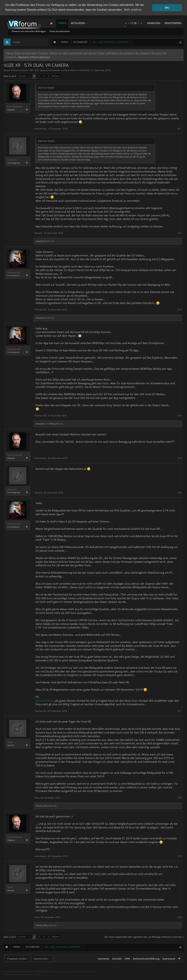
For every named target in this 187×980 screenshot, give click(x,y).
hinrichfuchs (15, 107)
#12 (180, 233)
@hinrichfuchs (44, 701)
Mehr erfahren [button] (133, 10)
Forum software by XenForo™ (32, 978)
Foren (66, 23)
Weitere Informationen (34, 57)
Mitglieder (81, 23)
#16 (180, 493)
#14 (180, 416)
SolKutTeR (84, 70)
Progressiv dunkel (17, 965)
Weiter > (56, 76)
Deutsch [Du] (41, 965)
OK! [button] (167, 8)
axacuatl (40, 241)
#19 (180, 856)
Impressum (169, 965)
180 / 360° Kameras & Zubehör (44, 70)
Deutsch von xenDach (78, 978)
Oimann (12, 160)
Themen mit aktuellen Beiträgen (72, 31)
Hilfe (127, 965)
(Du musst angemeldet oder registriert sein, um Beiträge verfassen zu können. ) (144, 937)
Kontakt (117, 965)
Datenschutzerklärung (146, 965)
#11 (180, 129)
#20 (180, 917)
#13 (180, 310)
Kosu (10, 742)
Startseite (104, 965)
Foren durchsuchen (103, 31)
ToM (51, 424)
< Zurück (22, 76)
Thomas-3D (14, 272)
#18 (180, 798)
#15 (180, 458)
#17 (180, 711)
